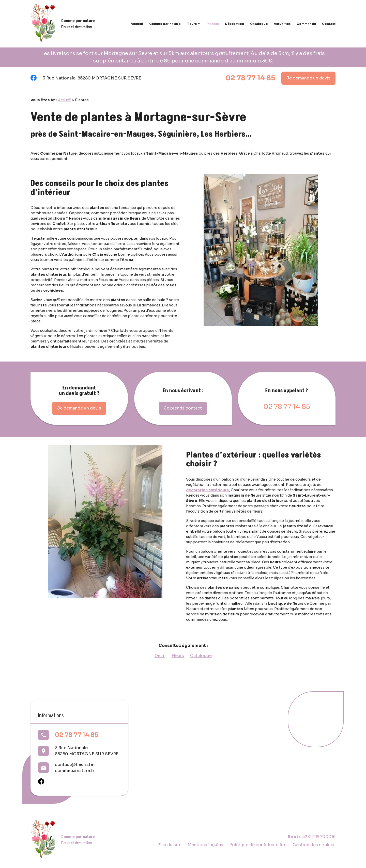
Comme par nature (165, 24)
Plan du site (169, 845)
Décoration (234, 24)
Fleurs (192, 24)
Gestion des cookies (314, 845)
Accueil (137, 24)
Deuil (160, 656)
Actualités (282, 24)
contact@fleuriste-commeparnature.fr (75, 768)
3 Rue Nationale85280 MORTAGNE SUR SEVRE (87, 751)
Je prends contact (183, 408)
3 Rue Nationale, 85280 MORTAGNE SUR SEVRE (92, 78)
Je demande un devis (308, 78)
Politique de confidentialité (258, 845)
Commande (306, 24)
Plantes (213, 24)
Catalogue (259, 24)
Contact (329, 24)
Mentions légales (205, 845)
